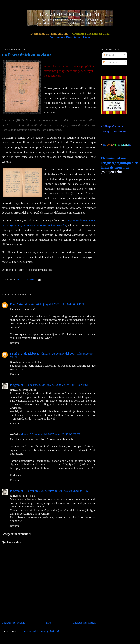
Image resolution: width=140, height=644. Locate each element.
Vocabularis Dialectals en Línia (70, 37)
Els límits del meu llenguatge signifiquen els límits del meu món (120, 163)
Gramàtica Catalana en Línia (91, 34)
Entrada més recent (13, 623)
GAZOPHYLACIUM (70, 14)
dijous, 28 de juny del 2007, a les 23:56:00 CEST (51, 434)
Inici (49, 623)
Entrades (110, 55)
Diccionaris (26, 279)
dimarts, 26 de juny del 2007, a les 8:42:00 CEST (55, 304)
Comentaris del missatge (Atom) (39, 631)
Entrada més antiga (84, 623)
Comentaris (111, 62)
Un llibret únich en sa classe (27, 55)
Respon (14, 343)
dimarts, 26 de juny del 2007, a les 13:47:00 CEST (58, 385)
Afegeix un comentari (17, 534)
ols (111, 145)
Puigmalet (16, 385)
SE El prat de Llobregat (25, 353)
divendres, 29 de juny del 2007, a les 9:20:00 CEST (59, 491)
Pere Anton (17, 304)
